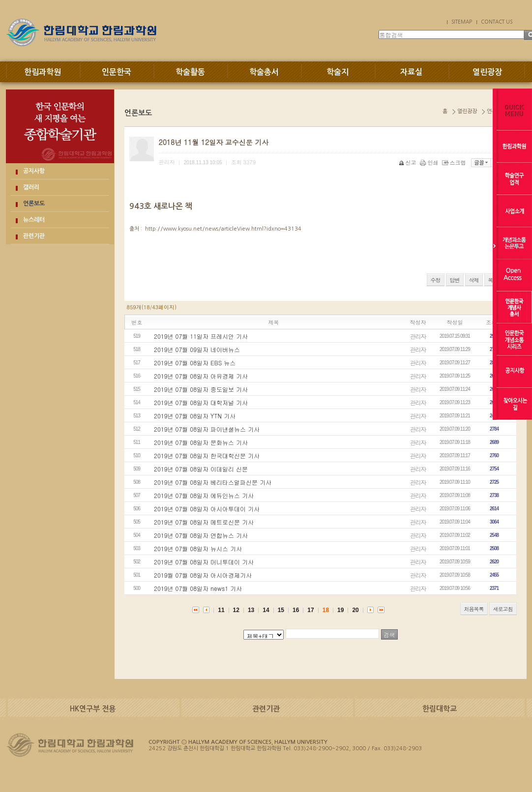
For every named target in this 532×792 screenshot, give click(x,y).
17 (310, 610)
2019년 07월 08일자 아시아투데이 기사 (207, 509)
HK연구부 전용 (93, 709)
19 (340, 610)
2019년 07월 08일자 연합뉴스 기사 (201, 535)
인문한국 (117, 72)
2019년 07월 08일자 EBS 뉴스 (195, 363)
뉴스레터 (34, 220)
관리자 (418, 336)
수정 (436, 280)
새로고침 (503, 609)
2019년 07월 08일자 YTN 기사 (195, 416)
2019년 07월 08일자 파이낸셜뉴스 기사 (207, 429)
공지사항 (34, 171)
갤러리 (31, 187)
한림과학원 (43, 72)
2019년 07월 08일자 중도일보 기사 (201, 389)
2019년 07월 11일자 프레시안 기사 (201, 336)
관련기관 (34, 236)
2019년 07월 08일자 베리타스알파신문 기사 (213, 482)
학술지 (338, 72)
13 (251, 610)
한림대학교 (440, 709)
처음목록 (474, 609)
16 (296, 610)
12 (236, 610)
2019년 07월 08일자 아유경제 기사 (201, 376)
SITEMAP (462, 22)
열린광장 (487, 72)
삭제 (474, 280)
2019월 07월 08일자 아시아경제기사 (203, 575)
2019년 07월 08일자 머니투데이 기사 (204, 562)
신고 (408, 162)
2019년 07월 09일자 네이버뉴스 (197, 349)
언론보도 (34, 204)
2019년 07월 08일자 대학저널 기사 (201, 402)
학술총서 (264, 72)
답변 (455, 280)
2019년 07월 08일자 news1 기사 (198, 588)
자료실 (411, 72)
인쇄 (430, 162)
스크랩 (455, 162)
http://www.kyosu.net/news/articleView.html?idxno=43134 (223, 229)
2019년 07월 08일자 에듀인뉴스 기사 (204, 495)
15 (281, 610)
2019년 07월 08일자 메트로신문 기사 (204, 522)
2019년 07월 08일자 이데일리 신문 (201, 469)
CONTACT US (497, 22)
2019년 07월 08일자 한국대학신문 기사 (207, 455)
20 (355, 610)
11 (221, 610)
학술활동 (190, 72)
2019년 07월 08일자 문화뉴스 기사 (201, 442)
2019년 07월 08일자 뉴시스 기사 (198, 548)
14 (266, 610)
